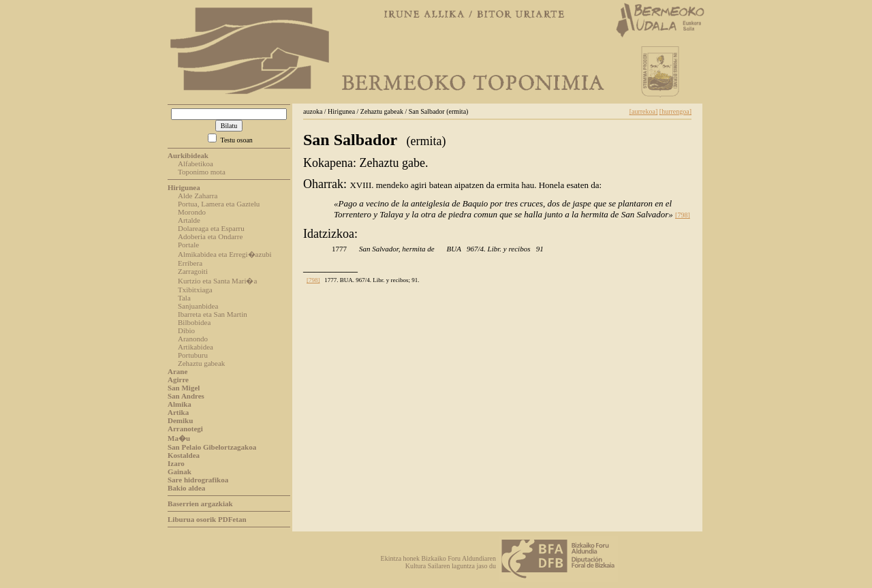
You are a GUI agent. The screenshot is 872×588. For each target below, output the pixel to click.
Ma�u (179, 438)
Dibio (186, 330)
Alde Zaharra (198, 196)
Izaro (176, 463)
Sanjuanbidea (198, 306)
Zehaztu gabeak (201, 363)
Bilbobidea (194, 322)
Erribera (190, 263)
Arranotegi (185, 429)
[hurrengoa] (675, 111)
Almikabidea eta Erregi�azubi (224, 254)
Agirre (178, 380)
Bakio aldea (186, 488)
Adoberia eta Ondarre (210, 236)
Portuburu (193, 355)
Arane (177, 371)
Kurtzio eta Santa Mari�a (217, 281)
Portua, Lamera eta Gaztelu (219, 204)
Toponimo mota (202, 172)
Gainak (180, 471)
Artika (178, 412)
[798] (683, 215)
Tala (184, 298)
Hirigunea (184, 187)
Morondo (192, 212)
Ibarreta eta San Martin (213, 314)
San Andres (186, 396)
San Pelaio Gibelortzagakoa (212, 447)
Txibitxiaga (195, 290)
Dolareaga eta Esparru (211, 228)
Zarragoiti (193, 271)
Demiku (180, 420)
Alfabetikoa (196, 164)
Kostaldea (184, 455)
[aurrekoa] (644, 111)
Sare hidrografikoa (198, 480)
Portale (188, 245)
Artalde (189, 220)
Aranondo (193, 339)
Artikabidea (196, 347)
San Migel (184, 388)
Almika (180, 404)
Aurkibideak (188, 155)
